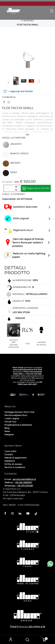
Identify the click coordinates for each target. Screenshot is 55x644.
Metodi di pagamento (16, 458)
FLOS (27, 344)
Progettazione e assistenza (18, 425)
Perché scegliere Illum (16, 415)
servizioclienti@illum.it (24, 479)
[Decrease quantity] (16, 190)
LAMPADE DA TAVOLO (41, 344)
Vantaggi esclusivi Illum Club (19, 412)
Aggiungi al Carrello (36, 188)
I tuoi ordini (10, 451)
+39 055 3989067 (23, 482)
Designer (9, 434)
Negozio (23, 627)
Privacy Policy (12, 442)
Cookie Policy (27, 442)
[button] (28, 52)
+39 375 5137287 (25, 486)
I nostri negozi (12, 418)
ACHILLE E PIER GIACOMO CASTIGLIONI (14, 344)
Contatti (9, 454)
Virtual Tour (10, 422)
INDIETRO (27, 21)
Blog (7, 428)
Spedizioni (10, 461)
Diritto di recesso (13, 464)
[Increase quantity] (16, 187)
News (7, 431)
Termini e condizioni (15, 467)
